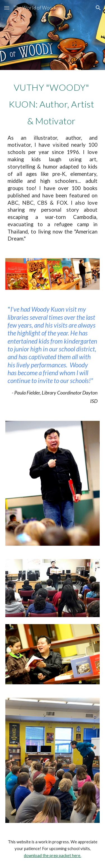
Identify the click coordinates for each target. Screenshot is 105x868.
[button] (7, 8)
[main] (53, 161)
